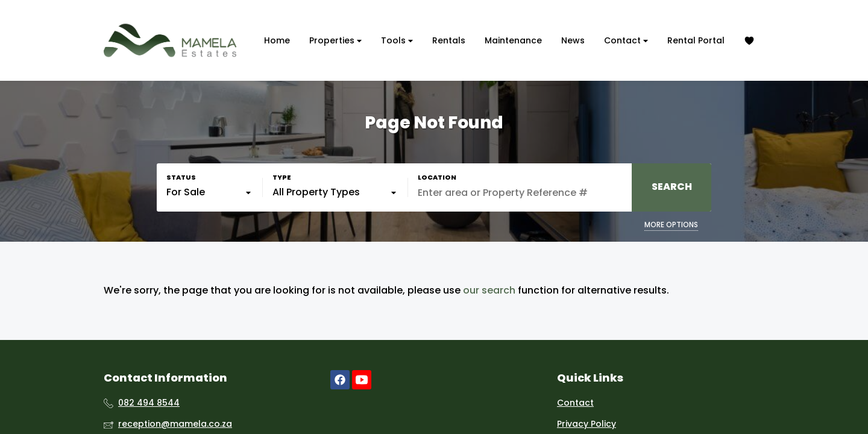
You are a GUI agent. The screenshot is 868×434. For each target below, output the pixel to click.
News (573, 40)
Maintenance (513, 40)
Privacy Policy (587, 424)
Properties (335, 41)
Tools (397, 41)
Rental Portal (696, 40)
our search (489, 291)
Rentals (449, 40)
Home (277, 40)
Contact (626, 41)
